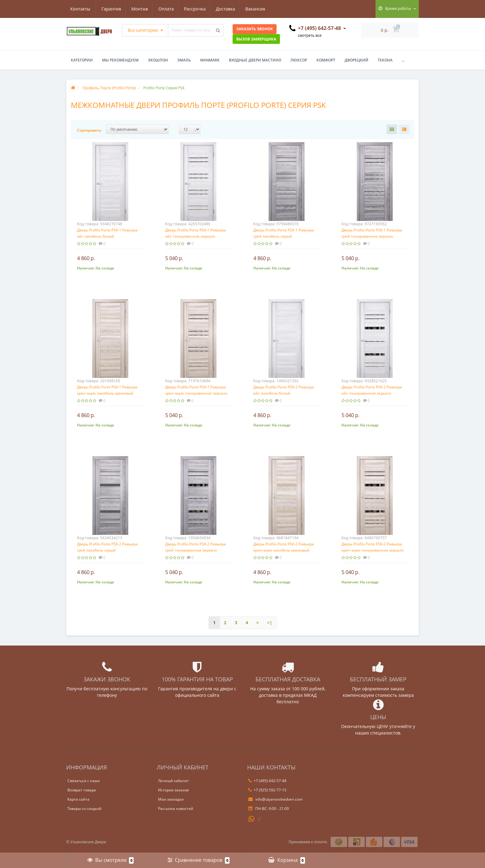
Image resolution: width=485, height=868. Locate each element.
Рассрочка (166, 9)
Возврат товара (82, 790)
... (403, 60)
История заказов (173, 790)
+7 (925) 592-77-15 (267, 790)
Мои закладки (171, 799)
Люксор (299, 60)
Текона (385, 60)
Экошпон (158, 60)
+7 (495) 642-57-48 (267, 781)
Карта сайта (78, 799)
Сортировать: (89, 130)
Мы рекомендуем (120, 60)
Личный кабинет (174, 781)
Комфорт (326, 60)
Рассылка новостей (176, 809)
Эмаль (184, 60)
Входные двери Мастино (255, 60)
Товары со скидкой (84, 809)
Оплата (137, 9)
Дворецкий (356, 60)
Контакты (260, 9)
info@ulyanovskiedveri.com (275, 799)
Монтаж (110, 9)
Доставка (198, 9)
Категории (82, 60)
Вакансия (229, 9)
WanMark (210, 60)
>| (270, 622)
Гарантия (80, 9)
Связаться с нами (84, 781)
